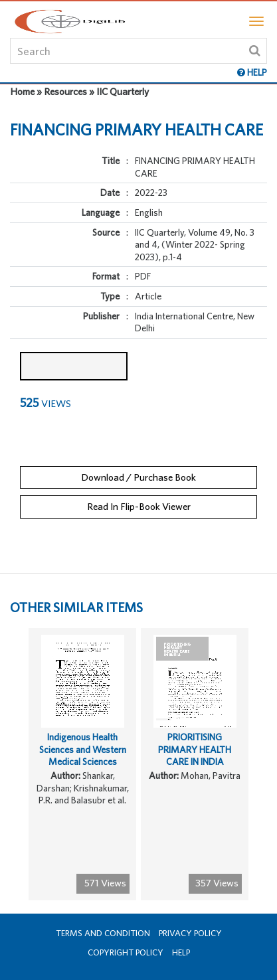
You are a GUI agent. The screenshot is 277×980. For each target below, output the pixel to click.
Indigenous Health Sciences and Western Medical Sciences (83, 749)
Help (181, 952)
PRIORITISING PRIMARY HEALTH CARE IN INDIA (195, 749)
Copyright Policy (126, 952)
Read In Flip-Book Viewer (139, 506)
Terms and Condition (103, 933)
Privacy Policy (190, 933)
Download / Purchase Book (138, 477)
